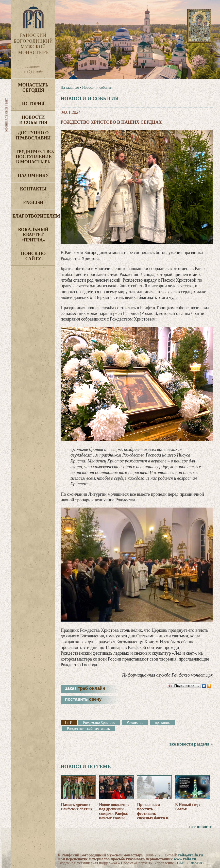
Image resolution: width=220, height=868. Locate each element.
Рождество (135, 722)
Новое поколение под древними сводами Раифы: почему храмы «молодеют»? (114, 813)
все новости (201, 827)
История (33, 104)
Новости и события (33, 120)
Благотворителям (34, 216)
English (33, 203)
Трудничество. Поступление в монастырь (35, 157)
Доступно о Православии (33, 135)
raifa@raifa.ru (191, 855)
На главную (70, 87)
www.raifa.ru (185, 859)
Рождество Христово (99, 722)
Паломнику (33, 175)
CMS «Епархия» (191, 863)
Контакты (33, 189)
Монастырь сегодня (33, 88)
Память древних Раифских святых (77, 807)
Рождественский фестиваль (88, 729)
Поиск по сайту (33, 256)
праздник (162, 722)
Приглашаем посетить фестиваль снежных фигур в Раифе (152, 813)
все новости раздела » (191, 744)
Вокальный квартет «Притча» (33, 235)
